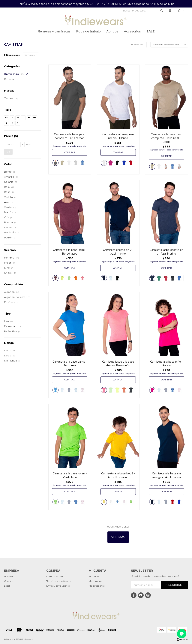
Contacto (9, 581)
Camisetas (30, 55)
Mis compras (96, 581)
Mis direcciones (97, 586)
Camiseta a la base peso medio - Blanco (118, 136)
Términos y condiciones (59, 581)
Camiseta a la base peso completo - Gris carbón (70, 136)
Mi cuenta (94, 576)
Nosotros (9, 576)
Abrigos (112, 31)
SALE (150, 31)
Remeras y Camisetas (54, 31)
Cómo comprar (55, 576)
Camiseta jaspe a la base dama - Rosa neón (118, 364)
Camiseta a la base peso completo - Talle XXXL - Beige (166, 138)
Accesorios (132, 31)
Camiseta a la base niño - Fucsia (166, 364)
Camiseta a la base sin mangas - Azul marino (166, 475)
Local (7, 586)
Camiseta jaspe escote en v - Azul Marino (166, 252)
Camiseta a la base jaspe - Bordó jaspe (70, 252)
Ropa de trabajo (88, 31)
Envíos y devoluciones (58, 586)
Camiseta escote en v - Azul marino (118, 252)
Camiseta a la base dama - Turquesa (70, 364)
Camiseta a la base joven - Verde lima (70, 475)
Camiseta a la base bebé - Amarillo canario (118, 475)
